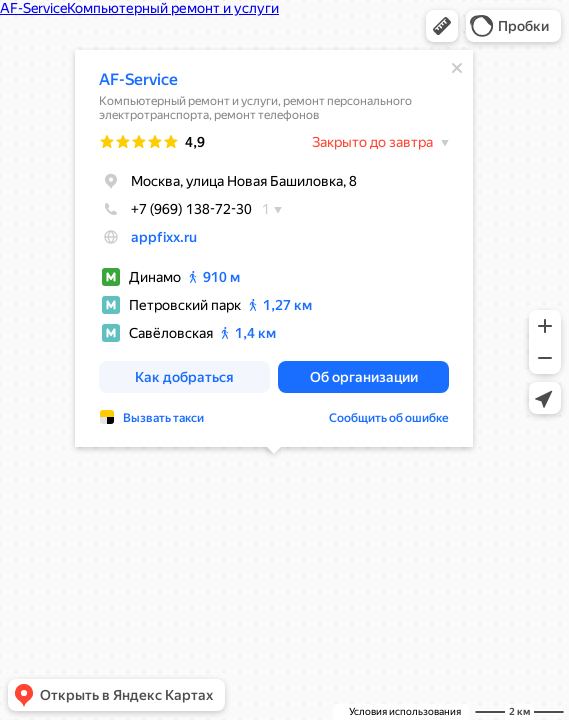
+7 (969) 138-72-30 (175, 209)
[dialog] (274, 248)
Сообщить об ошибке (389, 418)
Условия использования (405, 711)
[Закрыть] (457, 68)
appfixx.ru (164, 237)
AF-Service (138, 79)
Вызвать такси (163, 418)
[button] (442, 26)
